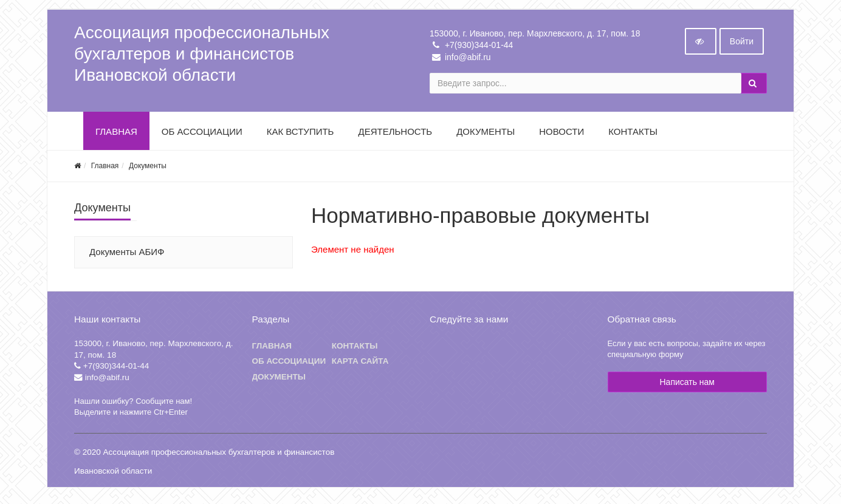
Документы (486, 135)
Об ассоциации (289, 365)
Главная (116, 135)
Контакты (633, 135)
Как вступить (300, 135)
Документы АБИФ (127, 255)
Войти (742, 45)
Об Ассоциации (202, 135)
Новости (561, 135)
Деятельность (395, 135)
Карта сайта (360, 365)
